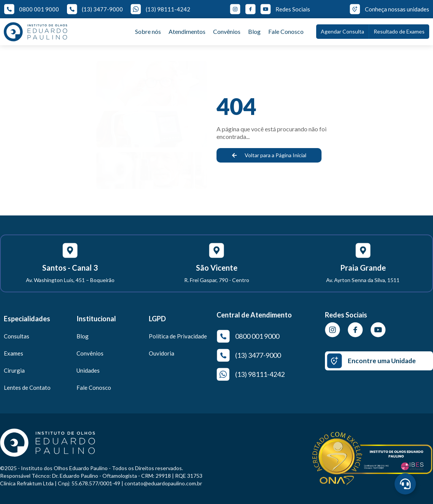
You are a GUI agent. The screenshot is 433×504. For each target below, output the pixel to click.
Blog (254, 31)
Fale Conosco (286, 31)
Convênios (227, 31)
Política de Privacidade (178, 336)
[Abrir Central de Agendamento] (405, 484)
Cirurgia (14, 370)
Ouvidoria (162, 353)
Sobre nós (148, 31)
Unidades (88, 370)
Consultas (17, 336)
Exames (14, 353)
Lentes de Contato (27, 388)
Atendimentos (187, 31)
